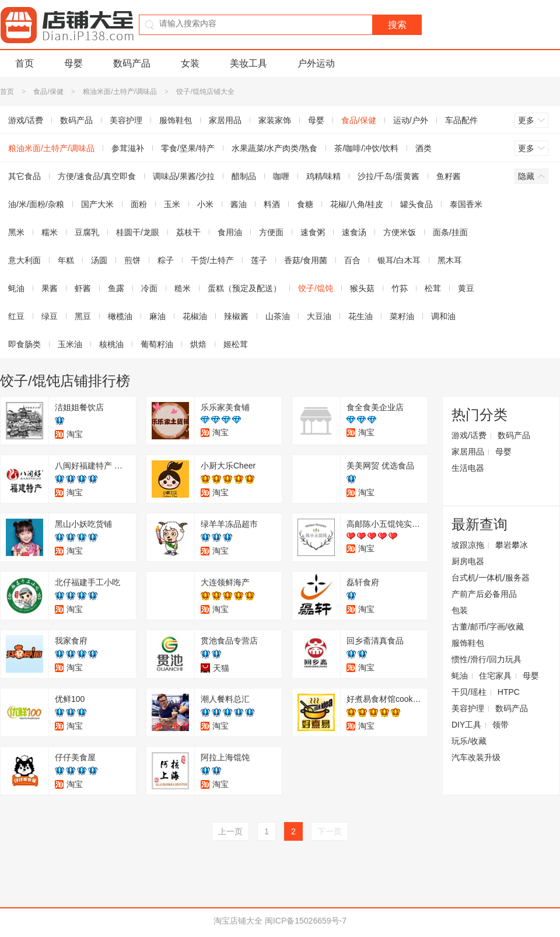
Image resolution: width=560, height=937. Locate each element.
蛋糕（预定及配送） (244, 288)
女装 (190, 63)
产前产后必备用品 (484, 594)
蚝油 (460, 676)
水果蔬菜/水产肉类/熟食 (275, 148)
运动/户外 (411, 120)
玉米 (172, 204)
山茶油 (278, 316)
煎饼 (132, 260)
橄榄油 (120, 316)
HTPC (509, 692)
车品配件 (461, 120)
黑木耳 (450, 260)
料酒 (272, 204)
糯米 (50, 232)
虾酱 (83, 288)
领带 (501, 725)
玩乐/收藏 (469, 741)
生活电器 (468, 468)
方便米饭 (400, 232)
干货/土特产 (212, 260)
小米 (205, 204)
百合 (352, 260)
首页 (24, 63)
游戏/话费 (469, 435)
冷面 (149, 288)
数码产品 (132, 63)
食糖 (305, 204)
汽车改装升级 (476, 757)
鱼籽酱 (449, 176)
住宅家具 (495, 676)
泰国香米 (466, 204)
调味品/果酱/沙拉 (184, 176)
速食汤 (354, 232)
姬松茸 (236, 344)
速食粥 (313, 232)
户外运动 (316, 63)
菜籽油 (402, 316)
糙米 (183, 288)
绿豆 (50, 316)
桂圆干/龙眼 (138, 232)
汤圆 (99, 260)
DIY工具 (466, 725)
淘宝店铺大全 (238, 921)
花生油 (360, 316)
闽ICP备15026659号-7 (306, 921)
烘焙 (198, 344)
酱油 (239, 204)
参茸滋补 (128, 148)
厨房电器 (468, 561)
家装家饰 (275, 120)
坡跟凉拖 (468, 545)
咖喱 (281, 176)
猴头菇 (362, 288)
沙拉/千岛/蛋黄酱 (388, 176)
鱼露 (116, 288)
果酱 (50, 288)
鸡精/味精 (324, 176)
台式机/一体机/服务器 (491, 578)
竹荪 (400, 288)
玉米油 (70, 344)
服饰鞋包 (176, 120)
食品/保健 (48, 92)
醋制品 (244, 176)
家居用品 (225, 120)
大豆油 (319, 316)
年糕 (66, 260)
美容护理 (126, 120)
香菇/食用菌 (306, 260)
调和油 (443, 316)
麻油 (157, 316)
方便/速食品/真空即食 (97, 176)
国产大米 (97, 204)
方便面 (271, 232)
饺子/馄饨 (316, 288)
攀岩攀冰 (512, 545)
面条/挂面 (450, 232)
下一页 (330, 831)
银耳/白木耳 (399, 260)
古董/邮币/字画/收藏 (488, 627)
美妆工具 (249, 63)
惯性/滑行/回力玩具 (487, 659)
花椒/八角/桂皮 (357, 204)
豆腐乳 (87, 232)
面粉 (139, 204)
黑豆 (83, 316)
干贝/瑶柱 (469, 692)
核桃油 (111, 344)
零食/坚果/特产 (188, 148)
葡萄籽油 (157, 344)
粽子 (166, 260)
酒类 (423, 148)
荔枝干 (188, 232)
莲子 (259, 260)
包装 (460, 610)
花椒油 (195, 316)
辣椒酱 (236, 316)
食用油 (230, 232)
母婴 (73, 63)
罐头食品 (416, 204)
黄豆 (466, 288)
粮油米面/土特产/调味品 (120, 92)
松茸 (433, 288)
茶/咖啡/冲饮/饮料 (366, 148)
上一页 (230, 831)
